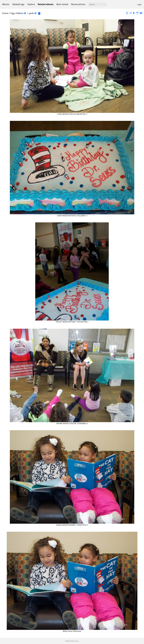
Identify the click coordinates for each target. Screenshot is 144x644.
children (19, 13)
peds (31, 13)
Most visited (62, 4)
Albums (6, 4)
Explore (31, 4)
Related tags (18, 4)
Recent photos (78, 4)
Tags (13, 13)
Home (5, 13)
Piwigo (76, 641)
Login (139, 4)
